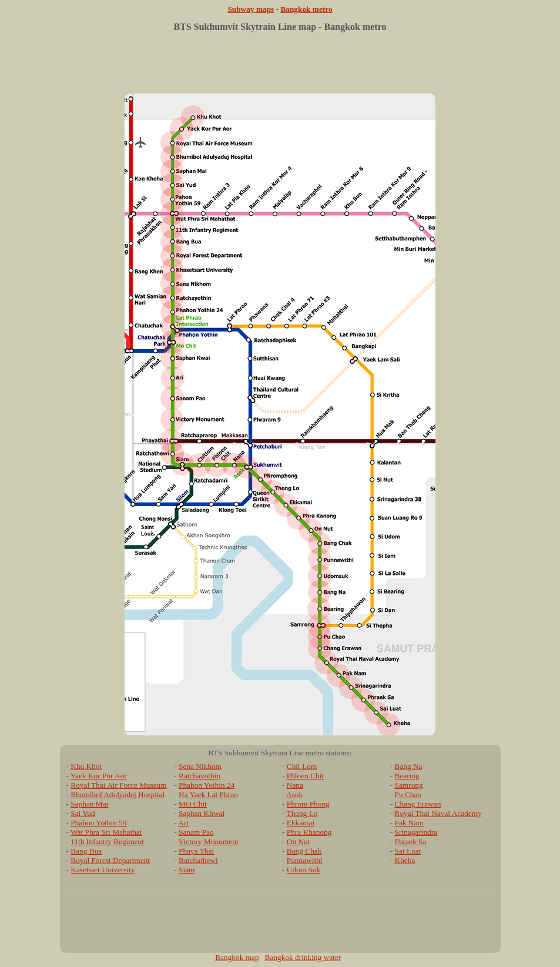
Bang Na (409, 766)
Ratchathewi (198, 860)
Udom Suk (304, 870)
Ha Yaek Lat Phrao (208, 794)
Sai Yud (83, 813)
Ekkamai (301, 823)
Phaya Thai (196, 851)
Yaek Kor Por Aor (99, 776)
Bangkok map (237, 957)
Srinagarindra (416, 832)
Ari (183, 823)
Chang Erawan (418, 804)
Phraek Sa (411, 841)
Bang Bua (86, 851)
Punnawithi (305, 860)
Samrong (409, 785)
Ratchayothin (199, 776)
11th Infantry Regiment (107, 841)
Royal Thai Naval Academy (438, 813)
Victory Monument (209, 841)
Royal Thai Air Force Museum (118, 785)
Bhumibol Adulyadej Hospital (118, 794)
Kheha (405, 860)
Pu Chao (408, 794)
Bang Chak (304, 851)
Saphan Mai (89, 804)
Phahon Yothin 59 (98, 823)
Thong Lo (302, 813)
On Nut (299, 841)
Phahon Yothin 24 (207, 785)
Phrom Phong (308, 804)
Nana (295, 785)
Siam (187, 870)
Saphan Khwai (202, 813)
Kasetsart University (103, 870)
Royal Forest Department (110, 860)
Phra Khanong (309, 832)
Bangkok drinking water (303, 957)
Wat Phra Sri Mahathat (106, 832)
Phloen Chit (305, 776)
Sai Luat (408, 851)
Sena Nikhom (200, 766)
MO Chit (193, 804)
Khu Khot (86, 766)
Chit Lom (302, 766)
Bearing (407, 776)
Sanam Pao (196, 832)
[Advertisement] (280, 67)
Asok (294, 794)
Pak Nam (409, 823)
